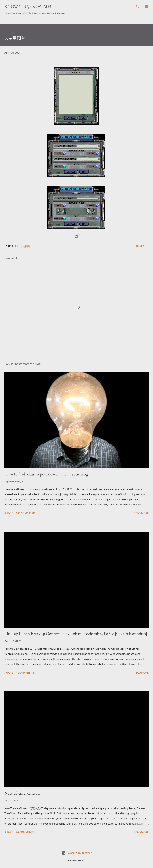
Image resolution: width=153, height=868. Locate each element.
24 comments (25, 832)
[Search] (138, 7)
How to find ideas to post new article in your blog (46, 474)
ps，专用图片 (22, 246)
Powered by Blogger (76, 853)
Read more (141, 513)
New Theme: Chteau (22, 793)
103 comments (26, 513)
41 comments (25, 673)
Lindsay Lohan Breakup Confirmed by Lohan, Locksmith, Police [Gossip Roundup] (76, 633)
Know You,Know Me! (28, 6)
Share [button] (140, 246)
